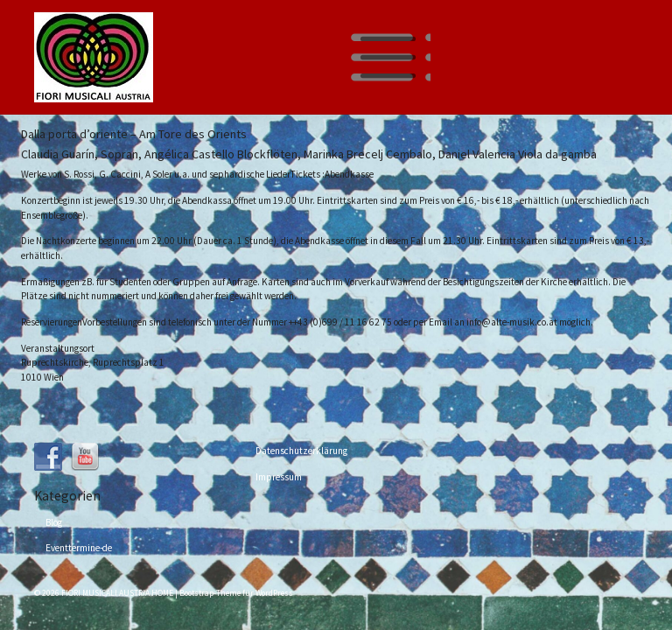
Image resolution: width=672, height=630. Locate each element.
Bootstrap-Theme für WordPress (236, 593)
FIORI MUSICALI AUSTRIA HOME (117, 593)
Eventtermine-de (79, 548)
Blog (54, 522)
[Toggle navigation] (388, 57)
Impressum (279, 477)
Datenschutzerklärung (301, 451)
